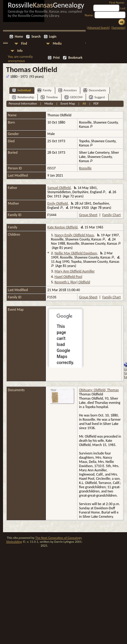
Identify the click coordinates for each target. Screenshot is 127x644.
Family (44, 90)
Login (53, 37)
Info (20, 51)
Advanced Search (98, 28)
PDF (96, 104)
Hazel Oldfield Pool (68, 277)
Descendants (95, 90)
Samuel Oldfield (59, 188)
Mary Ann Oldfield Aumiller (75, 271)
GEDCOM (74, 97)
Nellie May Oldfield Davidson (76, 253)
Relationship (23, 97)
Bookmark (75, 58)
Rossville (85, 168)
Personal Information (23, 104)
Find (24, 44)
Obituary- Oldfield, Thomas (99, 390)
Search (36, 37)
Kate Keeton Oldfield (62, 227)
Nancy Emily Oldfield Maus (74, 235)
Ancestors (68, 90)
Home (19, 37)
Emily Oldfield (57, 203)
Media (57, 44)
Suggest (97, 97)
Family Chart (111, 215)
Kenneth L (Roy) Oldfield (72, 282)
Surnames (118, 28)
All (84, 104)
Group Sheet (88, 215)
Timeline (49, 97)
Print (56, 58)
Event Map (68, 104)
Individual (21, 90)
